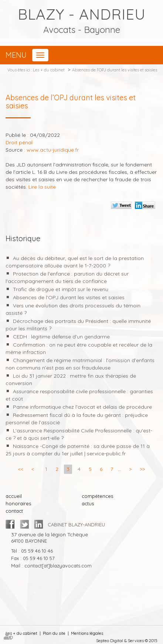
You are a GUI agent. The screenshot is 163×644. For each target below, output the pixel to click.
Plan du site (54, 633)
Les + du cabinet (49, 70)
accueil (14, 496)
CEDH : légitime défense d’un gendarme (61, 337)
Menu (16, 55)
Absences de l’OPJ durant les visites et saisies (115, 70)
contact (14, 511)
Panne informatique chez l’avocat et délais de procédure (82, 407)
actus (88, 503)
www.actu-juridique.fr (53, 150)
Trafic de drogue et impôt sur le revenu (61, 289)
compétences (97, 496)
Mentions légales (87, 633)
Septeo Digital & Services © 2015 (127, 641)
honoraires (18, 503)
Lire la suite (42, 187)
